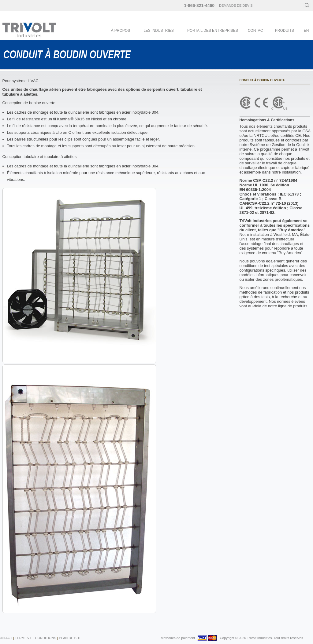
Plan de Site (70, 638)
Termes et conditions (36, 638)
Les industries (159, 31)
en (306, 31)
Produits (285, 31)
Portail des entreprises (213, 31)
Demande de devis (236, 5)
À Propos (120, 31)
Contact (257, 31)
